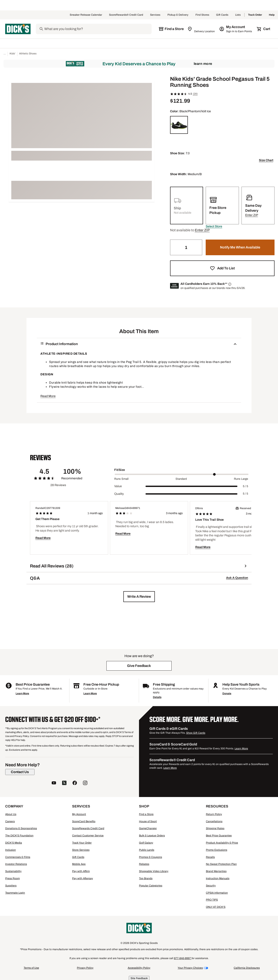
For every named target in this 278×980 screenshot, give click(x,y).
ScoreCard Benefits (84, 821)
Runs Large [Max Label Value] (241, 479)
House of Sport (148, 821)
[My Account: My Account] (236, 29)
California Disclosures (247, 968)
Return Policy (214, 814)
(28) (195, 94)
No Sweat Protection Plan (221, 864)
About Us (11, 814)
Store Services (81, 850)
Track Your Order (82, 843)
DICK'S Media (14, 843)
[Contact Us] (20, 772)
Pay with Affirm (81, 871)
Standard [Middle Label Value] (181, 479)
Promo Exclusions (217, 850)
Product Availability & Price (222, 843)
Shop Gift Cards (196, 733)
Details (157, 697)
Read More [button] (48, 396)
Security (211, 886)
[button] (214, 227)
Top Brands (146, 878)
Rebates (144, 864)
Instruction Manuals (218, 878)
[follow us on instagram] (85, 783)
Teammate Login (15, 893)
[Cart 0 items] (264, 29)
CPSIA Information (217, 893)
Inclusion (11, 850)
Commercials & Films (18, 857)
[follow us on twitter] (64, 783)
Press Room (12, 878)
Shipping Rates (215, 828)
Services (155, 15)
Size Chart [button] (266, 160)
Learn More (203, 64)
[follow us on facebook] (75, 783)
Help (272, 15)
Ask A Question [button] (237, 578)
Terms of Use (31, 968)
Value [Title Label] (118, 486)
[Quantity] (186, 247)
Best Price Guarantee (219, 836)
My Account (79, 814)
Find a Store (146, 814)
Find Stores (202, 15)
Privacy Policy (85, 968)
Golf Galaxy (146, 843)
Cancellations (214, 821)
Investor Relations (16, 864)
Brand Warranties (216, 871)
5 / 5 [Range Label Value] (245, 486)
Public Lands (147, 850)
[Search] (98, 29)
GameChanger (148, 828)
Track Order (255, 15)
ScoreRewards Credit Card (88, 828)
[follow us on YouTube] (54, 783)
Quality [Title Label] (119, 494)
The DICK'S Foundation (19, 836)
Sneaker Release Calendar (86, 15)
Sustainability (13, 871)
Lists (238, 15)
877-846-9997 (183, 958)
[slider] (182, 474)
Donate (227, 693)
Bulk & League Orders (152, 836)
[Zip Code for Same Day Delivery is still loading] (201, 29)
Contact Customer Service (88, 836)
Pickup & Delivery (178, 15)
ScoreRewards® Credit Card (126, 15)
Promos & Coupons (151, 857)
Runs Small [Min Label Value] (121, 479)
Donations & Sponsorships (21, 828)
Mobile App (79, 864)
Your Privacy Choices (190, 968)
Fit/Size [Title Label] (120, 470)
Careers (10, 821)
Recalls (210, 857)
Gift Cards (222, 15)
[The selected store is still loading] (171, 29)
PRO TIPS (212, 900)
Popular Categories (151, 886)
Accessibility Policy (139, 968)
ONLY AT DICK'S (216, 907)
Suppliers (11, 886)
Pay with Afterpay (83, 878)
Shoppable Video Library (154, 871)
